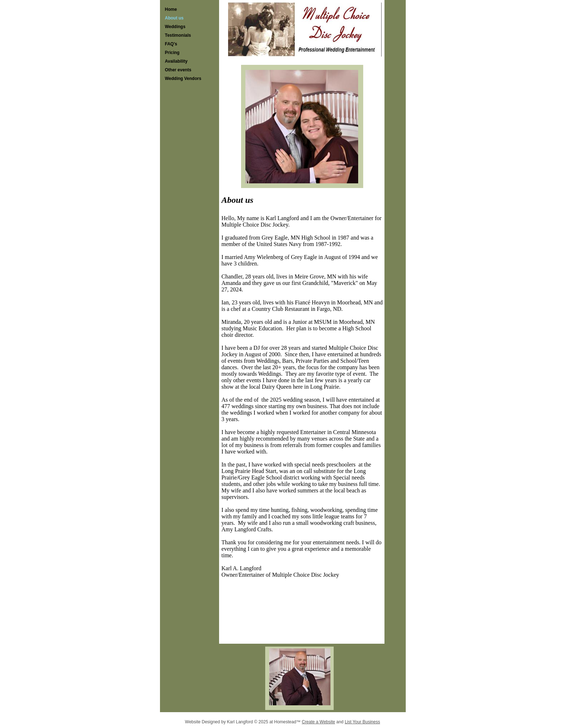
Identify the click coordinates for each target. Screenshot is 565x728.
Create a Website (318, 722)
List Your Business (362, 722)
